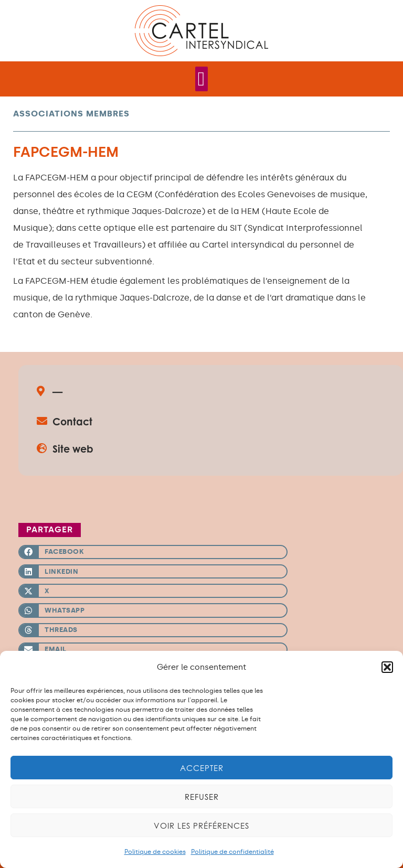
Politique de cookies (155, 852)
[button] (387, 667)
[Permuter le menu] (202, 79)
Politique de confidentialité (232, 852)
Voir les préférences (201, 826)
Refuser (202, 797)
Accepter (202, 768)
